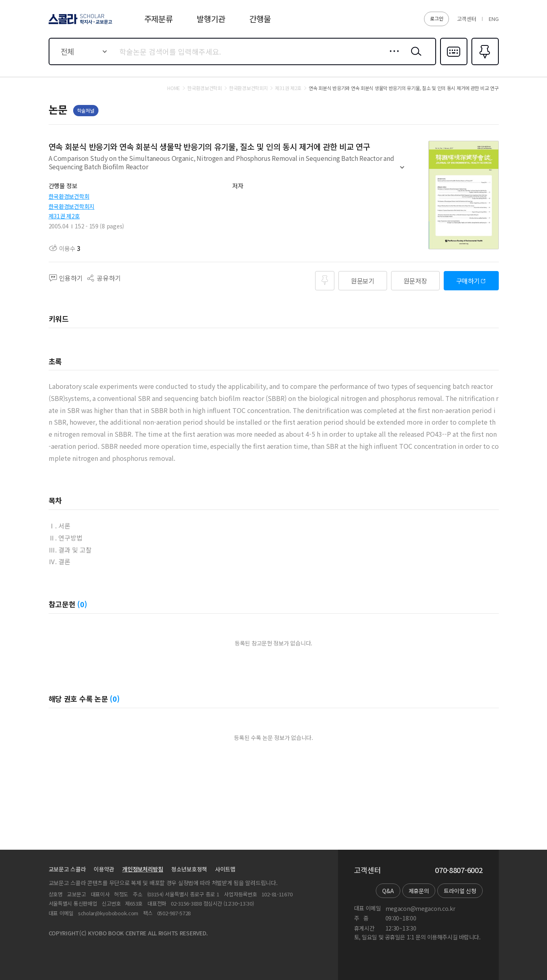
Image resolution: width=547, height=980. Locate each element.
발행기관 (211, 19)
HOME (174, 88)
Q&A (388, 891)
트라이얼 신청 (460, 891)
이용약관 (104, 869)
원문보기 (363, 281)
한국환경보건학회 (69, 196)
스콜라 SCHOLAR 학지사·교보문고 (79, 24)
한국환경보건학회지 (72, 206)
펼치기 (402, 171)
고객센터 (466, 19)
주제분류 (159, 19)
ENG (494, 19)
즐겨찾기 (484, 64)
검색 (414, 58)
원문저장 (415, 281)
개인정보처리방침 (143, 869)
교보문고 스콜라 (67, 869)
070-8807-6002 (459, 870)
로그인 (436, 18)
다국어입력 (454, 64)
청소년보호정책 (189, 869)
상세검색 (392, 58)
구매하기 (468, 281)
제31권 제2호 (64, 216)
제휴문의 (419, 891)
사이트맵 (225, 869)
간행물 (260, 19)
